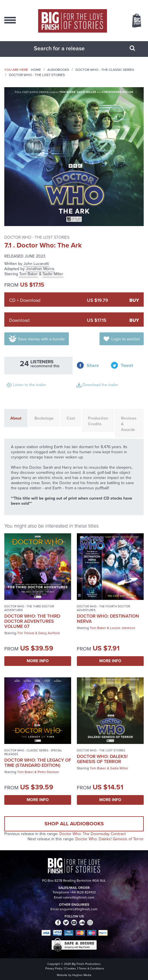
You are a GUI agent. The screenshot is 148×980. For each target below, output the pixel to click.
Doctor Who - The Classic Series (105, 70)
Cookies (71, 968)
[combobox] (67, 48)
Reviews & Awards (129, 424)
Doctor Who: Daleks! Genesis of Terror (102, 759)
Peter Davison (48, 772)
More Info (38, 661)
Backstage (44, 418)
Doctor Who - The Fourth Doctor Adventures (103, 608)
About (16, 418)
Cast (71, 418)
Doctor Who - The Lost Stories (37, 75)
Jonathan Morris (40, 269)
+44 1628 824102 (83, 892)
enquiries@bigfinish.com (79, 909)
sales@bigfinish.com (79, 897)
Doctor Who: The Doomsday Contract (92, 834)
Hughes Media (82, 975)
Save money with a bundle (41, 339)
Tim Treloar (26, 633)
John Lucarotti (36, 264)
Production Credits (98, 421)
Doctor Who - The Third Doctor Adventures (29, 608)
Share (93, 365)
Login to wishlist (125, 339)
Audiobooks (58, 70)
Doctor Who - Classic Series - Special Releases (33, 752)
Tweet (127, 365)
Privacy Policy (54, 968)
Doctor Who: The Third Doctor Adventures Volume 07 (32, 621)
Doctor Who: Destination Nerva (108, 619)
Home (36, 70)
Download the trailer (101, 385)
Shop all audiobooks (74, 824)
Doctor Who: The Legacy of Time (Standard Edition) (38, 763)
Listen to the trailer (30, 385)
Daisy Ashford (49, 633)
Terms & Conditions (91, 968)
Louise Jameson (123, 628)
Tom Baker (29, 274)
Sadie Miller (53, 274)
